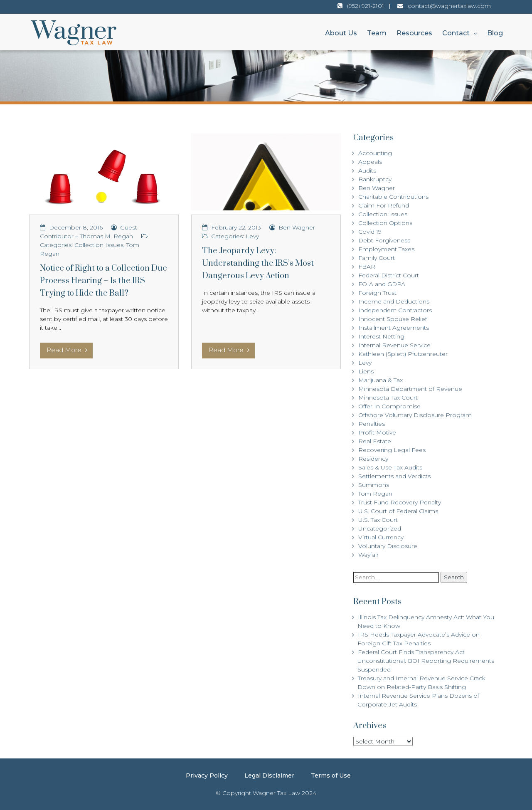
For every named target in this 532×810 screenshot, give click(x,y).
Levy (252, 236)
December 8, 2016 (76, 227)
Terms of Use (331, 775)
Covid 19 (370, 232)
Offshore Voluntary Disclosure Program (415, 415)
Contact (456, 33)
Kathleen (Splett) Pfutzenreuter (403, 354)
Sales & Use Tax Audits (390, 467)
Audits (367, 170)
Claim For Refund (384, 205)
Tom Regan (375, 494)
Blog (495, 33)
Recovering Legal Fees (392, 450)
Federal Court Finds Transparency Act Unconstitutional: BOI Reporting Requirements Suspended (426, 661)
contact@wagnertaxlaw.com (449, 6)
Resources (414, 33)
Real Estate (375, 441)
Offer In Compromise (389, 406)
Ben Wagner (297, 227)
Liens (366, 371)
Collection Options (385, 223)
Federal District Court (389, 275)
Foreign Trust (377, 293)
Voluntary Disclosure (388, 546)
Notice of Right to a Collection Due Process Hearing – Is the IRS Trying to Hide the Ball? (103, 281)
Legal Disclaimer (269, 775)
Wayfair (368, 555)
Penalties (372, 424)
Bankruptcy (375, 179)
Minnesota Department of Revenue (410, 389)
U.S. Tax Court (378, 520)
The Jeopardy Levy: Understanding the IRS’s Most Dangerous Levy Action (258, 263)
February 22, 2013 (236, 227)
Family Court (377, 258)
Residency (373, 459)
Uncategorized (380, 528)
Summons (374, 485)
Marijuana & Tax (381, 380)
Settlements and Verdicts (394, 476)
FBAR (367, 267)
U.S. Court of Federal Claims (398, 511)
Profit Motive (377, 432)
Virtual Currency (381, 537)
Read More (67, 350)
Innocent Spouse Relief (393, 319)
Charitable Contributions (393, 197)
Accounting (375, 153)
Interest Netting (381, 336)
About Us (341, 33)
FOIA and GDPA (382, 284)
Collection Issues (99, 245)
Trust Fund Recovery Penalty (400, 502)
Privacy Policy (207, 775)
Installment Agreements (394, 328)
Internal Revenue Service (394, 345)
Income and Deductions (394, 301)
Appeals (370, 162)
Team (377, 33)
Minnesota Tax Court (388, 398)
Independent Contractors (395, 310)
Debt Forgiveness (384, 240)
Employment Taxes (386, 249)
